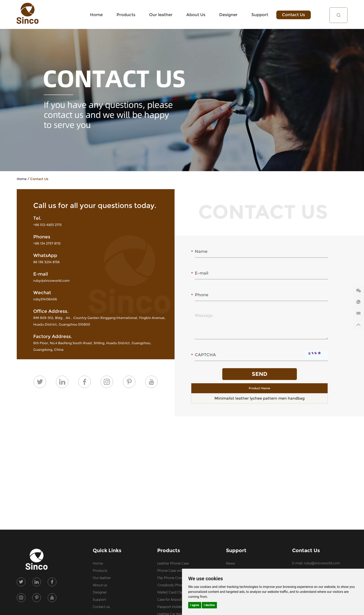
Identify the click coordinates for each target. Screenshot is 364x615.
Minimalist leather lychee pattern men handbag (260, 398)
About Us (197, 15)
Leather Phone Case (173, 563)
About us (100, 585)
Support (261, 15)
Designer (229, 15)
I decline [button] (209, 605)
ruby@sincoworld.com (51, 281)
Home (98, 15)
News (230, 563)
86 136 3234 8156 (46, 262)
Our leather (162, 15)
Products (128, 15)
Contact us (101, 607)
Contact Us (294, 15)
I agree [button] (195, 605)
